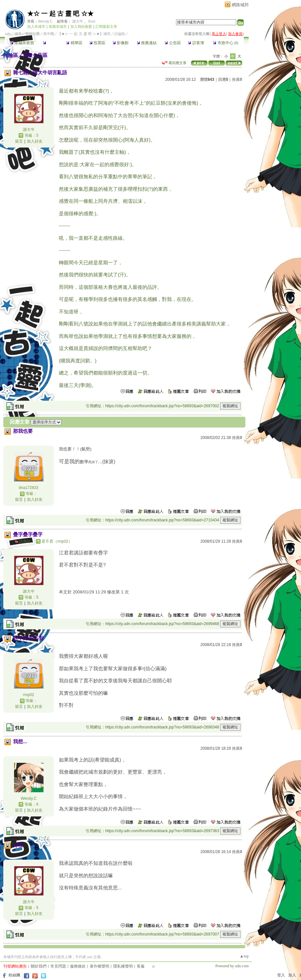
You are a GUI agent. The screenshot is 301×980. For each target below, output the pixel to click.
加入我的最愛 (81, 26)
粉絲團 (14, 975)
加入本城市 (36, 26)
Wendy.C (45, 21)
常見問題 (58, 966)
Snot (91, 21)
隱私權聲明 (123, 966)
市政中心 (226, 43)
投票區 (97, 43)
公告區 (173, 43)
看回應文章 (174, 63)
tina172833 (29, 488)
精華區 (74, 43)
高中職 (49, 34)
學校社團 (32, 34)
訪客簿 (196, 43)
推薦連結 (147, 43)
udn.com (242, 966)
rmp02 (28, 695)
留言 (19, 141)
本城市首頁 (22, 43)
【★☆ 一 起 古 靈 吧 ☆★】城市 (84, 34)
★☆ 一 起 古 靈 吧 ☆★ (60, 14)
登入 (281, 975)
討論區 (51, 43)
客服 (141, 966)
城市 (18, 34)
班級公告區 (35, 55)
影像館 (121, 43)
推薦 (237, 79)
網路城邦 (240, 5)
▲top (244, 956)
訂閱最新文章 (106, 26)
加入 (292, 975)
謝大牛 (78, 21)
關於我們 (39, 966)
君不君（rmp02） (57, 541)
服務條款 (78, 966)
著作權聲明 (99, 966)
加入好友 (35, 141)
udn (8, 34)
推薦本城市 (58, 26)
